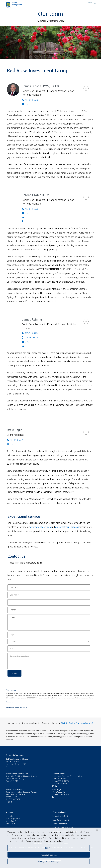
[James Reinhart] (86, 322)
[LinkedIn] (56, 786)
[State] (49, 642)
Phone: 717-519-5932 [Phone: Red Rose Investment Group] (14, 761)
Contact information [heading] (15, 755)
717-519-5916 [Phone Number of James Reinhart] (30, 333)
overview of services (40, 527)
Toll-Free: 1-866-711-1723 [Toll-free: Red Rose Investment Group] (16, 764)
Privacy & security (59, 816)
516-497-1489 (15, 799)
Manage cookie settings (49, 862)
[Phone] (49, 610)
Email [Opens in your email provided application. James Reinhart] (26, 342)
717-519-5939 (64, 794)
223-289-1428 (30, 338)
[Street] (49, 622)
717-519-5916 (64, 781)
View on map (11, 823)
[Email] (49, 602)
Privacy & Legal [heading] (59, 812)
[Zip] (49, 649)
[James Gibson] (86, 88)
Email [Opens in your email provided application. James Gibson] (26, 104)
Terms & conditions (60, 824)
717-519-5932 (17, 781)
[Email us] (7, 766)
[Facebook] (50, 221)
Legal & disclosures (60, 820)
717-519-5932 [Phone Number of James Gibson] (30, 100)
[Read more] (9, 702)
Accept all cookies (49, 855)
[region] (50, 848)
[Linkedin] (50, 217)
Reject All (49, 848)
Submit (15, 673)
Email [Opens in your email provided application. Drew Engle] (11, 444)
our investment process (67, 527)
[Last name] (49, 595)
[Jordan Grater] (86, 197)
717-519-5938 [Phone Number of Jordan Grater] (30, 209)
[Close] (97, 830)
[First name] (49, 588)
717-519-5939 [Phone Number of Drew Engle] (15, 440)
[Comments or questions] (49, 661)
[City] (49, 635)
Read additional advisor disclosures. (16, 707)
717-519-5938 (17, 797)
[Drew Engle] (86, 432)
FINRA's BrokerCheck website (76, 723)
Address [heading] (9, 812)
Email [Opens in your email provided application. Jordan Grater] (26, 213)
